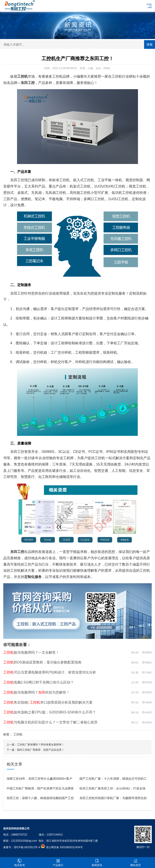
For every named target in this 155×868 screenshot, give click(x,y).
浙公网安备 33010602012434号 (64, 847)
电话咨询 (19, 863)
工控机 (18, 734)
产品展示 (58, 863)
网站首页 (136, 863)
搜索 (150, 44)
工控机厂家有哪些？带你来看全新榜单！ (41, 745)
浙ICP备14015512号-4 (27, 847)
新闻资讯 (97, 863)
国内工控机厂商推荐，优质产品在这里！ (41, 750)
